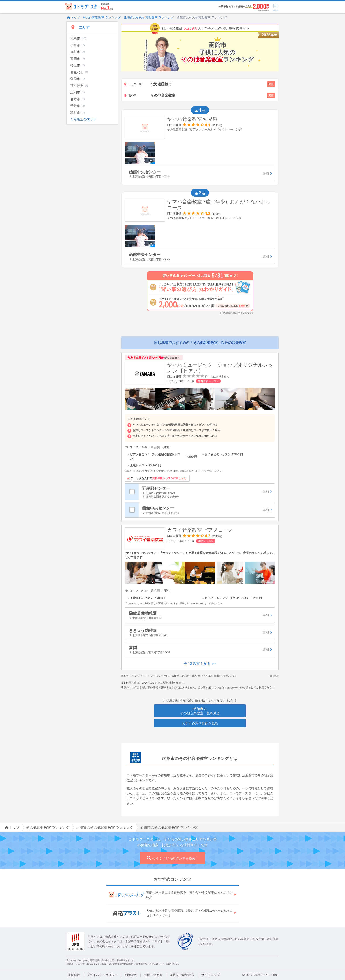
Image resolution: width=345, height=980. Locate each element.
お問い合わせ (153, 975)
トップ (73, 17)
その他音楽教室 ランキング (102, 17)
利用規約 (131, 975)
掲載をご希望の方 (182, 975)
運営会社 (74, 975)
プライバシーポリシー (102, 975)
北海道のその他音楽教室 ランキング (149, 17)
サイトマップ (211, 975)
